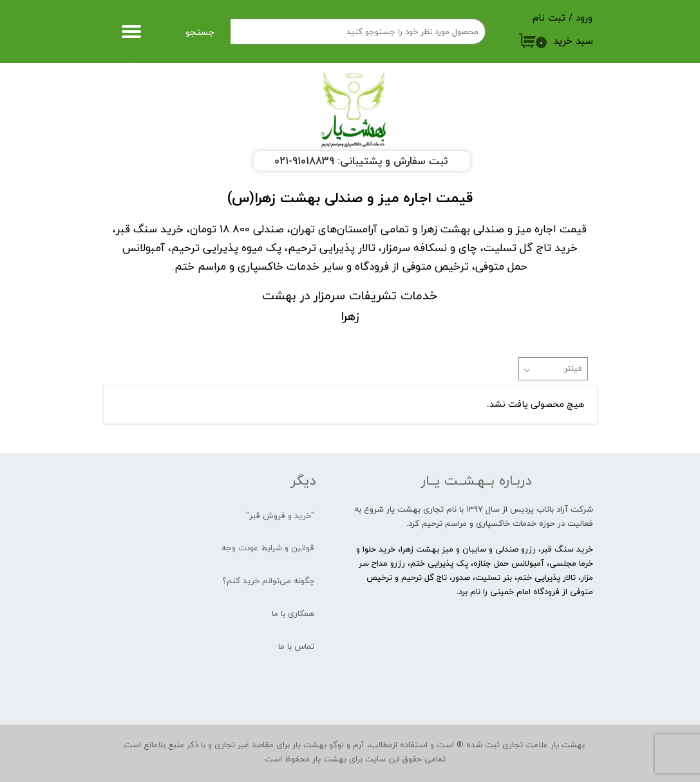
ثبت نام (549, 17)
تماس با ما (296, 646)
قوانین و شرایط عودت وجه (268, 548)
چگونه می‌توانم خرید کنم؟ (268, 581)
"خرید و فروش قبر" (280, 516)
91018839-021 (304, 161)
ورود (584, 17)
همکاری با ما (293, 613)
